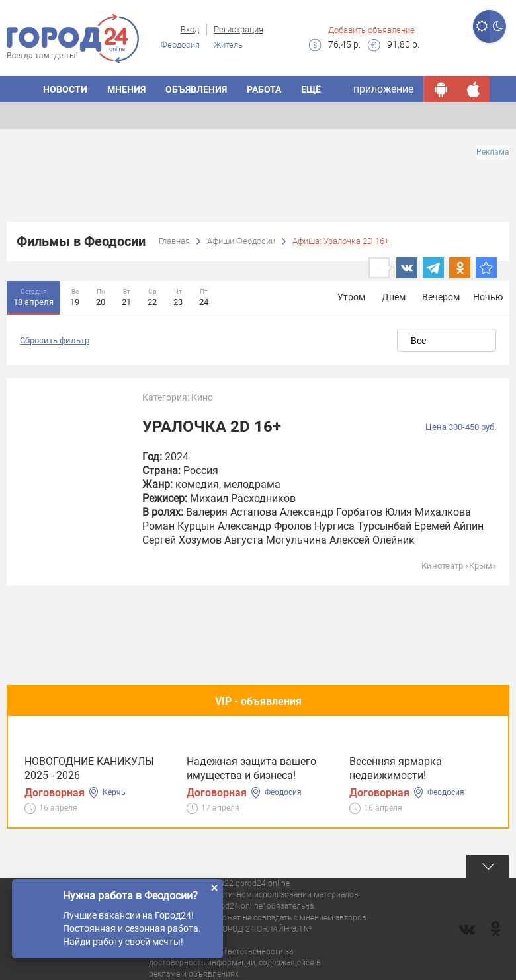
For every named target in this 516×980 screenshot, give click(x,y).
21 (126, 297)
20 (101, 297)
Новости (65, 89)
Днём (394, 297)
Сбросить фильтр (55, 340)
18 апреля (33, 297)
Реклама (493, 152)
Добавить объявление (371, 30)
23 (178, 297)
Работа (264, 89)
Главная (174, 241)
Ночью (488, 297)
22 (152, 297)
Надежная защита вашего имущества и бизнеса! (251, 768)
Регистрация (238, 29)
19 (75, 297)
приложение (383, 89)
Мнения (126, 89)
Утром (351, 297)
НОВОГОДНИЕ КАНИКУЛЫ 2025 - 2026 (89, 768)
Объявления (196, 89)
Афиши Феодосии (241, 241)
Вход (190, 29)
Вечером (441, 297)
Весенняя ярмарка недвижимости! (396, 768)
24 (204, 297)
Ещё (311, 89)
